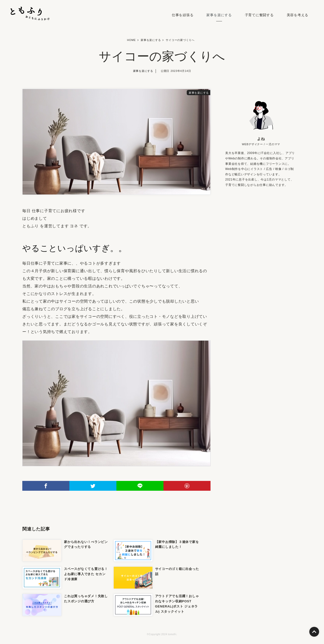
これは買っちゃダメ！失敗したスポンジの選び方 (86, 599)
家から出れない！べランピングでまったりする (86, 544)
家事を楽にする (219, 15)
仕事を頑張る (183, 15)
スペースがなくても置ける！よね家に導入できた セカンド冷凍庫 (86, 574)
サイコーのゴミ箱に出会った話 (177, 571)
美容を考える (298, 15)
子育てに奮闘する (259, 15)
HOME (131, 40)
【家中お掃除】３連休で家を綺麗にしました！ (177, 544)
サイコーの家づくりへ (180, 40)
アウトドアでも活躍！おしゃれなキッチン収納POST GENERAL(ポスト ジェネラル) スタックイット (177, 604)
